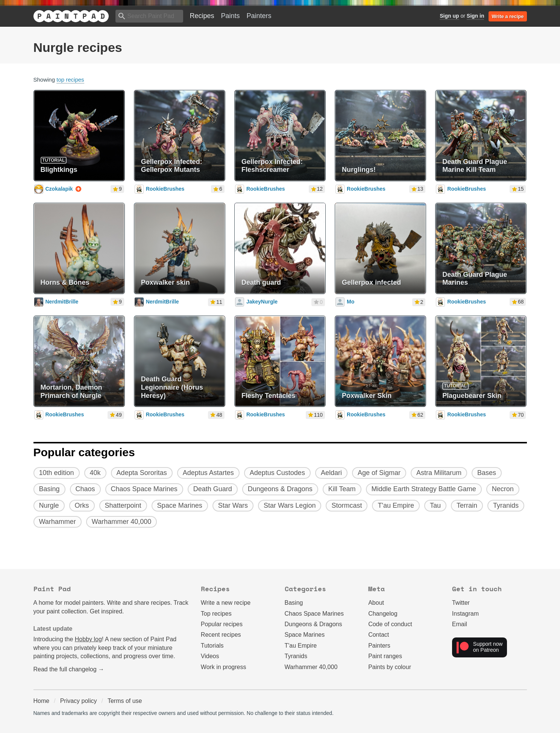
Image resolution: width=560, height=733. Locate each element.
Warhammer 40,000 (311, 667)
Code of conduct (390, 624)
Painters (259, 16)
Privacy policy (79, 701)
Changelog (383, 614)
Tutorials (212, 646)
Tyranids (296, 656)
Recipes (202, 16)
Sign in (476, 16)
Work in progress (224, 667)
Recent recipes (221, 635)
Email (460, 624)
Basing (294, 603)
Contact (379, 635)
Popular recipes (222, 624)
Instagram (465, 614)
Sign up (449, 16)
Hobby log (88, 639)
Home (42, 701)
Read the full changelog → (69, 669)
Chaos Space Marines (314, 614)
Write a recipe (508, 16)
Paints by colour (390, 667)
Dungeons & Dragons (313, 624)
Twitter (461, 603)
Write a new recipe (226, 603)
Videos (210, 656)
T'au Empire (301, 646)
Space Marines (305, 635)
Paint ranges (385, 656)
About (376, 603)
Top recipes (216, 614)
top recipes (70, 80)
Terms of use (125, 701)
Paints (231, 16)
